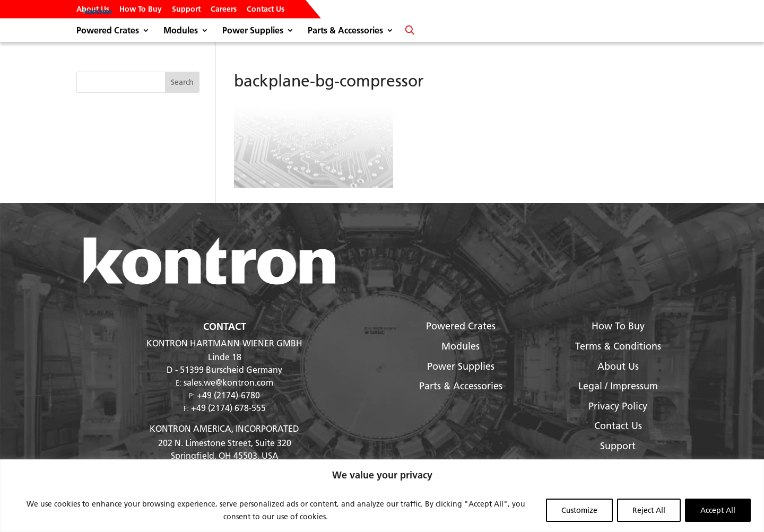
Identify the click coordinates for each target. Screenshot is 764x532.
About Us (93, 10)
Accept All (718, 510)
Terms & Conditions (618, 346)
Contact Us (266, 10)
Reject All (649, 510)
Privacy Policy (618, 406)
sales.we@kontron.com (228, 382)
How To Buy (141, 10)
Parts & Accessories (345, 31)
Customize (579, 510)
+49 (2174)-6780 (228, 395)
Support (186, 10)
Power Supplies (253, 31)
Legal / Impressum (618, 386)
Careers (224, 10)
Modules (181, 31)
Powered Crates (108, 31)
